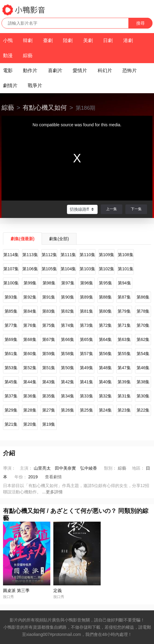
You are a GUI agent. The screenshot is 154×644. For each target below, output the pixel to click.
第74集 (68, 325)
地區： (138, 468)
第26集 (68, 410)
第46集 (143, 368)
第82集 (68, 311)
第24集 (105, 410)
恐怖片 (130, 71)
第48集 (105, 368)
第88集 (105, 297)
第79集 (124, 311)
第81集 (86, 311)
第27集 (49, 410)
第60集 (30, 354)
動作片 (30, 71)
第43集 (49, 382)
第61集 (11, 354)
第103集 (87, 269)
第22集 (143, 410)
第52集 (30, 368)
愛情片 (80, 71)
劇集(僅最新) (22, 239)
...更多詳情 (52, 492)
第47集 (124, 368)
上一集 (112, 209)
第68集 (30, 339)
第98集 (49, 283)
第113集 (30, 255)
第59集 (49, 354)
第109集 (107, 255)
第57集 (86, 354)
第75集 (49, 325)
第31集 (124, 396)
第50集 (68, 368)
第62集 (143, 339)
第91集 (49, 297)
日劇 (108, 40)
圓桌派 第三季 (16, 590)
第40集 (105, 382)
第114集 (11, 255)
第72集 (105, 325)
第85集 (11, 311)
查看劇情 (53, 477)
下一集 (136, 209)
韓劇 (28, 40)
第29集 (11, 410)
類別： (110, 468)
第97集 (68, 283)
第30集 (143, 396)
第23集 (124, 410)
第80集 (105, 311)
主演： (26, 468)
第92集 (30, 297)
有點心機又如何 (45, 107)
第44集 (30, 382)
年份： (21, 477)
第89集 (86, 297)
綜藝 (28, 55)
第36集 (30, 396)
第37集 (11, 396)
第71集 (124, 325)
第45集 (11, 382)
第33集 (86, 396)
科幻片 (105, 71)
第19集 (49, 424)
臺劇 (48, 40)
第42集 (68, 382)
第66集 (68, 339)
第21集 (11, 424)
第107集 (11, 269)
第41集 (86, 382)
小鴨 (8, 40)
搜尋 (140, 23)
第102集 (107, 269)
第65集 (86, 339)
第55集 (124, 354)
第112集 (49, 255)
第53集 (11, 368)
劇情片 (10, 86)
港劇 (128, 40)
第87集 (124, 297)
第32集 (105, 396)
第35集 (49, 396)
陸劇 (68, 40)
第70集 (143, 325)
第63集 (124, 339)
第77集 (11, 325)
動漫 (8, 55)
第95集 (105, 283)
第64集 (105, 339)
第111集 (68, 255)
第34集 (68, 396)
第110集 (87, 255)
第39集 (124, 382)
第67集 (49, 339)
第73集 (86, 325)
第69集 (11, 339)
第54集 (143, 354)
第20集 (30, 424)
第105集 (49, 269)
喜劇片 (55, 71)
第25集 (86, 410)
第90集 (68, 297)
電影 (8, 71)
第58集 (68, 354)
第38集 (143, 382)
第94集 (124, 283)
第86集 (143, 297)
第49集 (86, 368)
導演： (9, 468)
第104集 (68, 269)
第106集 (30, 269)
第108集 (126, 255)
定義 (58, 590)
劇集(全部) (59, 239)
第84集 (30, 311)
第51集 (49, 368)
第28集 (30, 410)
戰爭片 (35, 86)
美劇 (88, 40)
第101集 (126, 269)
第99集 (30, 283)
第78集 (143, 311)
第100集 (11, 283)
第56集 (105, 354)
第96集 (87, 283)
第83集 (49, 311)
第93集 (11, 297)
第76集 (30, 325)
